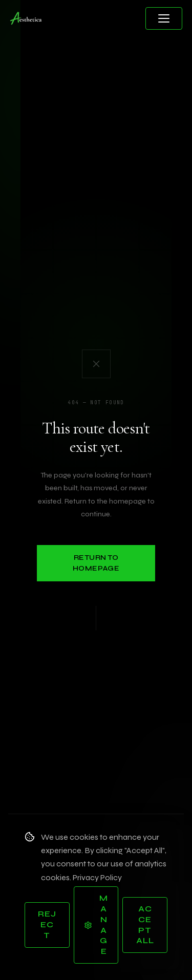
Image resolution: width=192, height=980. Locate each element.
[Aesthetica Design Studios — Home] (26, 18)
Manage (96, 924)
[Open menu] (164, 18)
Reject (47, 924)
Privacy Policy (97, 877)
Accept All (145, 924)
